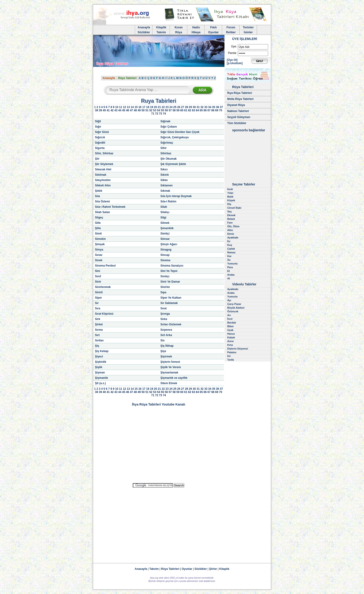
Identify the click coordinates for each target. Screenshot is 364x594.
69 (217, 110)
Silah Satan (102, 212)
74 (164, 114)
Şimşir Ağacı (169, 244)
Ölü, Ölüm (233, 226)
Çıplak (231, 249)
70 (221, 110)
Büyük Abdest (236, 308)
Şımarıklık (167, 228)
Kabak (231, 337)
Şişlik (99, 367)
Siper (98, 298)
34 (210, 107)
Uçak (230, 330)
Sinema (165, 260)
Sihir (164, 148)
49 (139, 110)
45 (124, 110)
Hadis (196, 27)
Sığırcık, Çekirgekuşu (175, 137)
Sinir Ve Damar (170, 282)
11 (121, 107)
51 (147, 110)
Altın (230, 230)
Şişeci (99, 356)
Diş (229, 204)
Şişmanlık (101, 378)
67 (209, 110)
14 (132, 107)
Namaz (231, 252)
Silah (164, 207)
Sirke (164, 319)
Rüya (179, 32)
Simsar (165, 239)
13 (128, 107)
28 (187, 107)
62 (190, 110)
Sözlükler (144, 32)
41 (108, 110)
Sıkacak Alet (103, 169)
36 (217, 107)
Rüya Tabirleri (127, 78)
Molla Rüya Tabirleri (240, 99)
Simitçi (165, 234)
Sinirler (165, 287)
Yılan (230, 193)
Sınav (99, 255)
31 (198, 107)
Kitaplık (224, 569)
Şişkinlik (101, 362)
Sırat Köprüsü (104, 314)
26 (179, 107)
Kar (229, 256)
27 (183, 107)
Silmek (165, 223)
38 (96, 110)
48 (135, 110)
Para (230, 267)
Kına (230, 345)
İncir (230, 319)
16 (140, 107)
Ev (229, 241)
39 (100, 110)
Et (229, 271)
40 (104, 110)
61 (186, 110)
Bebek (231, 219)
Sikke (164, 180)
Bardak (232, 323)
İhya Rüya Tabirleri (240, 93)
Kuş (230, 245)
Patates (232, 352)
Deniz (231, 234)
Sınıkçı (165, 276)
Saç (230, 211)
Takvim (161, 32)
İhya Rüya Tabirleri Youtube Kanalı (158, 404)
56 (166, 110)
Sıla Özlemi (102, 201)
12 (124, 107)
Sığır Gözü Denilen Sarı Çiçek (180, 132)
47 (131, 110)
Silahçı (165, 212)
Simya (99, 250)
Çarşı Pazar (234, 304)
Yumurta (232, 264)
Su (229, 260)
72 (157, 114)
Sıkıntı (165, 175)
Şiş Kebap (102, 351)
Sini (97, 271)
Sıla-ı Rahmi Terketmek (110, 207)
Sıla (97, 196)
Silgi (163, 218)
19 (151, 107)
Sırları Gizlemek (171, 324)
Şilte (98, 228)
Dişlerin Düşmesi (238, 349)
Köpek (231, 200)
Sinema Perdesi (105, 266)
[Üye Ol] (232, 60)
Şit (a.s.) (100, 383)
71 (153, 114)
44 (120, 110)
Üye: (234, 46)
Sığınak (165, 121)
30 (194, 107)
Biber (231, 326)
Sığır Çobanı (169, 127)
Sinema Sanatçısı (172, 266)
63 (193, 110)
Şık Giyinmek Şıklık (173, 164)
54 (158, 110)
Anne (231, 341)
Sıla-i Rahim (168, 201)
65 (201, 110)
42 (112, 110)
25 (175, 107)
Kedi (230, 189)
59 (178, 110)
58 (174, 110)
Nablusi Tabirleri (238, 111)
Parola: (232, 53)
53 (155, 110)
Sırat (164, 308)
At (229, 278)
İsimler (248, 32)
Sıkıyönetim (103, 180)
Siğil (98, 121)
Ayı (229, 300)
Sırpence (166, 330)
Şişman (100, 373)
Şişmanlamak (169, 373)
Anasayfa (144, 27)
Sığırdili (100, 143)
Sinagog (166, 250)
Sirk (98, 319)
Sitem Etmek (169, 383)
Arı (229, 315)
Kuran (179, 27)
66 (205, 110)
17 (144, 107)
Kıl (229, 356)
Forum (231, 27)
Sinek (99, 260)
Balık (230, 197)
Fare (230, 223)
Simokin (100, 239)
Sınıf (98, 276)
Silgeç (99, 218)
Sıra (98, 308)
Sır (97, 303)
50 (143, 110)
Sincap (165, 255)
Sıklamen (167, 185)
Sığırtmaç (167, 143)
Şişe (163, 351)
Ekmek (231, 215)
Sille (98, 223)
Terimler (248, 27)
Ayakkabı (233, 238)
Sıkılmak (101, 175)
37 (221, 107)
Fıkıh (213, 27)
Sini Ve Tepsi (169, 271)
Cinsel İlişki (234, 208)
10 (117, 107)
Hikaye (196, 32)
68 (213, 110)
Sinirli (99, 292)
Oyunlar (213, 32)
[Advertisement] (159, 523)
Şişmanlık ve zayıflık (174, 378)
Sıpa (163, 292)
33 (206, 107)
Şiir (97, 159)
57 (170, 110)
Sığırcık (100, 137)
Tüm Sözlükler (237, 123)
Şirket (99, 324)
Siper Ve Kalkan (171, 298)
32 (202, 107)
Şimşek (100, 244)
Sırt (97, 335)
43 (116, 110)
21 (159, 107)
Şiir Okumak (169, 159)
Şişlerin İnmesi (170, 362)
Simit (98, 234)
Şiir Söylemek (104, 164)
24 (171, 107)
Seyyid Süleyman (239, 117)
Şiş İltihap (167, 346)
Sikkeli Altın (103, 185)
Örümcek (233, 311)
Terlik (231, 360)
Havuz (231, 334)
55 (162, 110)
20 (155, 107)
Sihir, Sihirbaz (104, 153)
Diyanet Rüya (236, 105)
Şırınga (165, 314)
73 (161, 114)
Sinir (98, 282)
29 (190, 107)
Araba (231, 275)
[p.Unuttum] (235, 63)
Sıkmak (165, 191)
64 (197, 110)
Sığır (98, 127)
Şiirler (213, 569)
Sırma (99, 330)
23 (167, 107)
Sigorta (100, 148)
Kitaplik (161, 27)
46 (128, 110)
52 (151, 110)
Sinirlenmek (103, 287)
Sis (162, 340)
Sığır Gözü (102, 132)
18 (148, 107)
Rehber (231, 32)
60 (182, 110)
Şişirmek (166, 356)
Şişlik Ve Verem (171, 367)
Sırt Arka (166, 335)
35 (214, 107)
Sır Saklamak (169, 303)
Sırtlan (99, 340)
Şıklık (99, 191)
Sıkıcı (164, 169)
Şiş (97, 346)
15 (136, 107)
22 (163, 107)
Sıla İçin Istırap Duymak (176, 196)
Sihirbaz (166, 153)
